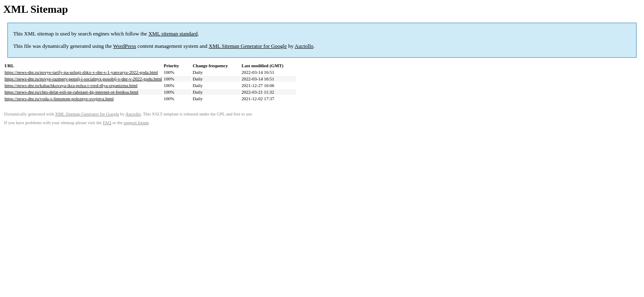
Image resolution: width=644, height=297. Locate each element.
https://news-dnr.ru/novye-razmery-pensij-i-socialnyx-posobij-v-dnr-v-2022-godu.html (83, 79)
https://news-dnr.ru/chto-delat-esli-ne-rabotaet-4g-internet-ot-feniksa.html (71, 92)
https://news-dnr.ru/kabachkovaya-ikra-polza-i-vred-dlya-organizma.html (71, 85)
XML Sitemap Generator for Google (248, 46)
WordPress (125, 46)
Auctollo (304, 46)
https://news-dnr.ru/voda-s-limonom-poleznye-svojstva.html (59, 99)
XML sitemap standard (173, 34)
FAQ (107, 123)
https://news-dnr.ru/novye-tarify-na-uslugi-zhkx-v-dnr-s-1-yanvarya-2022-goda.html (81, 72)
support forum (136, 123)
